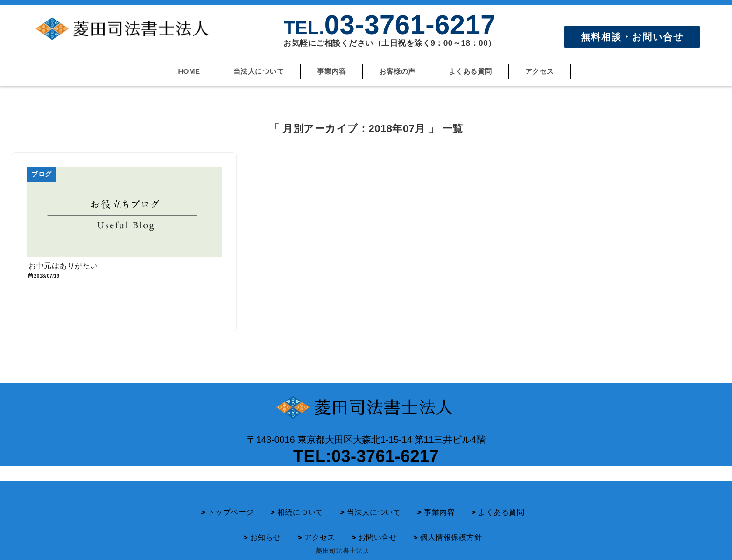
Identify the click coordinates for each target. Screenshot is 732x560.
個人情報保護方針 (451, 537)
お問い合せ (378, 537)
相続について (300, 512)
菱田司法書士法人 (343, 551)
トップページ (231, 512)
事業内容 (331, 71)
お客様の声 (397, 71)
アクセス (540, 71)
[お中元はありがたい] (124, 212)
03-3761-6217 (390, 24)
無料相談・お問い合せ (632, 37)
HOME (189, 71)
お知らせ (266, 537)
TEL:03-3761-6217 (366, 456)
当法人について (259, 71)
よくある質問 (470, 71)
